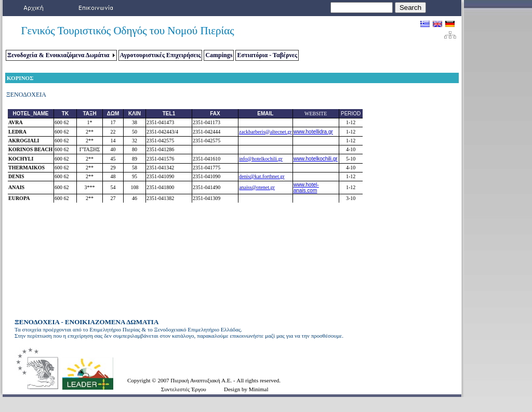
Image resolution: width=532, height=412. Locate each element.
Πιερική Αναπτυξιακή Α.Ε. (202, 380)
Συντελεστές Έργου (184, 389)
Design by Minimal (246, 389)
